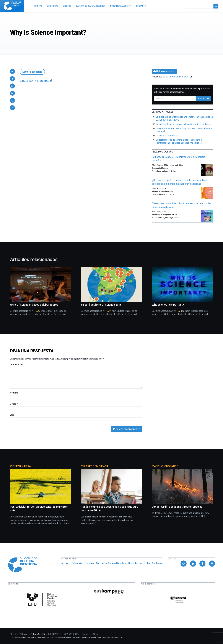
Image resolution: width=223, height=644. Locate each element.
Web (12, 415)
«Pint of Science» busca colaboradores (34, 305)
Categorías (77, 563)
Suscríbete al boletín (139, 563)
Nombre (15, 393)
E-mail (14, 404)
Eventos (90, 563)
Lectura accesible (32, 72)
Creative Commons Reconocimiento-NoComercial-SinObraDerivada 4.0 (94, 638)
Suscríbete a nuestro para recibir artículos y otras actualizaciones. (182, 90)
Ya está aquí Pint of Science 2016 (101, 305)
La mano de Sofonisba (167, 136)
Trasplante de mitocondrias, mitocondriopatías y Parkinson (184, 124)
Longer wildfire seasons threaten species (177, 507)
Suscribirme (203, 98)
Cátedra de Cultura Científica (111, 563)
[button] (12, 71)
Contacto (157, 563)
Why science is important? (168, 305)
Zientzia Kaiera (20, 466)
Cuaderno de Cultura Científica (32, 638)
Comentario (17, 365)
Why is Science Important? (36, 81)
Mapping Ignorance (165, 466)
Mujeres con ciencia (95, 466)
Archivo (65, 563)
